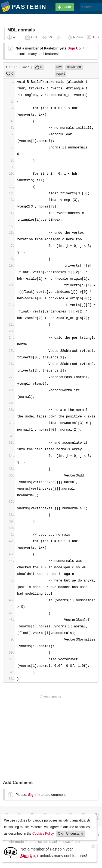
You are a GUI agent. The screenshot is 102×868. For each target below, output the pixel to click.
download (74, 67)
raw (59, 67)
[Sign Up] (11, 852)
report (61, 74)
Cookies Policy (43, 834)
